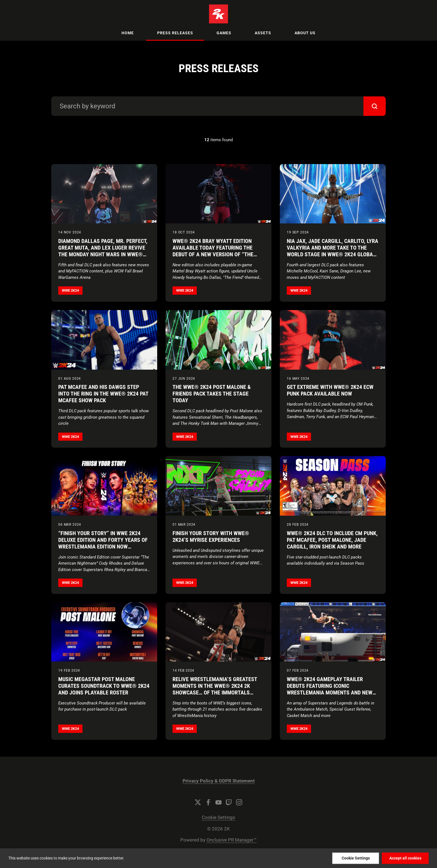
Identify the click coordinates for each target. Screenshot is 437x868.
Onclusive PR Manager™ (232, 840)
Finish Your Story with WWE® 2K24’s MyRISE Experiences (211, 537)
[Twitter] (198, 802)
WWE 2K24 (70, 290)
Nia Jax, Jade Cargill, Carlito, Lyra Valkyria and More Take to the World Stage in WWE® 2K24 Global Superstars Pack (332, 251)
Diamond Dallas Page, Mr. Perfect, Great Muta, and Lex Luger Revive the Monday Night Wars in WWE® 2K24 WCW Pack (103, 251)
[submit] (375, 106)
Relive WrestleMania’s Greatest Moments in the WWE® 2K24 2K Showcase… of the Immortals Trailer (215, 689)
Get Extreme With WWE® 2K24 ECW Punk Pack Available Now (330, 390)
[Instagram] (239, 802)
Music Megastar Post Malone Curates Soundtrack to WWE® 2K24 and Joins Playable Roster (104, 686)
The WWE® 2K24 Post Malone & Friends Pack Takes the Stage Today (212, 394)
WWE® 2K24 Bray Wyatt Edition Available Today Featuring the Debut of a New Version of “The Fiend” (213, 251)
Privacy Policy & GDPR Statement (219, 781)
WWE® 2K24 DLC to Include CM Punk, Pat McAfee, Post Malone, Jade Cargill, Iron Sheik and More (332, 540)
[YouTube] (219, 802)
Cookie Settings (219, 817)
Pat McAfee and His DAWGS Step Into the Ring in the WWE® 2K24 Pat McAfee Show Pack (103, 394)
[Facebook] (208, 802)
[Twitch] (229, 802)
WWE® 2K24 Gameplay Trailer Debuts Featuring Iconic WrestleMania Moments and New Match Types (330, 689)
